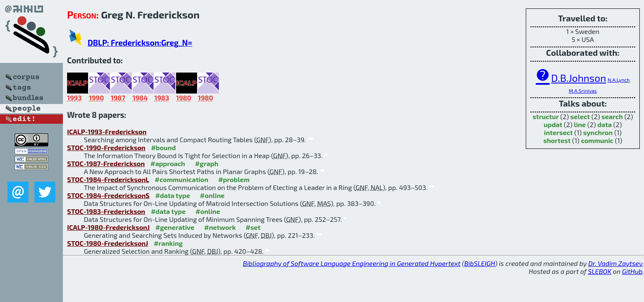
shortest (557, 140)
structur (545, 116)
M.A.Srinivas (583, 91)
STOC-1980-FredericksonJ (108, 243)
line (580, 124)
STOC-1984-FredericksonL (108, 179)
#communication (182, 179)
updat (553, 124)
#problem (234, 179)
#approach (168, 163)
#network (220, 227)
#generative (175, 227)
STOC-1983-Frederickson (106, 211)
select (580, 116)
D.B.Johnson (578, 78)
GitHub (632, 271)
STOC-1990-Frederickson (106, 147)
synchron (598, 132)
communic (597, 140)
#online (212, 195)
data (605, 124)
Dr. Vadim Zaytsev (615, 263)
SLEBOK (600, 271)
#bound (163, 147)
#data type (173, 195)
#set (253, 227)
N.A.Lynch (619, 80)
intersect (558, 132)
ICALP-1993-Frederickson (107, 131)
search (612, 116)
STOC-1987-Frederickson (106, 163)
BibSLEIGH (479, 263)
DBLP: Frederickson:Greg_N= (140, 43)
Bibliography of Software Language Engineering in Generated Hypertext (352, 263)
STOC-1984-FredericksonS (108, 195)
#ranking (168, 243)
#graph (207, 163)
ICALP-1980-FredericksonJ (108, 227)
